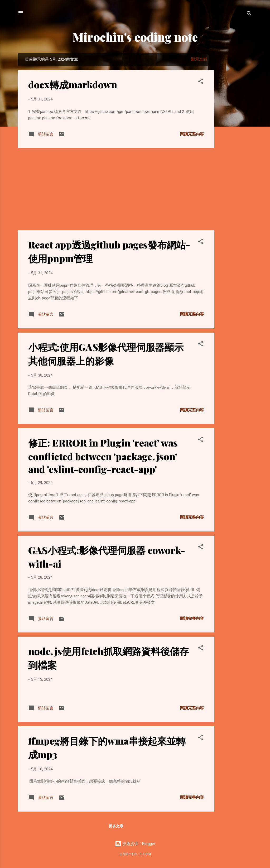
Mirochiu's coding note (135, 37)
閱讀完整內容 (192, 134)
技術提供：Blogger (135, 844)
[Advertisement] (235, 132)
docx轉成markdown (73, 84)
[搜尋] (249, 14)
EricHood (145, 854)
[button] (201, 82)
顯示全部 (199, 59)
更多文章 (116, 826)
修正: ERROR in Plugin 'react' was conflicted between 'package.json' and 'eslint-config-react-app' (103, 456)
